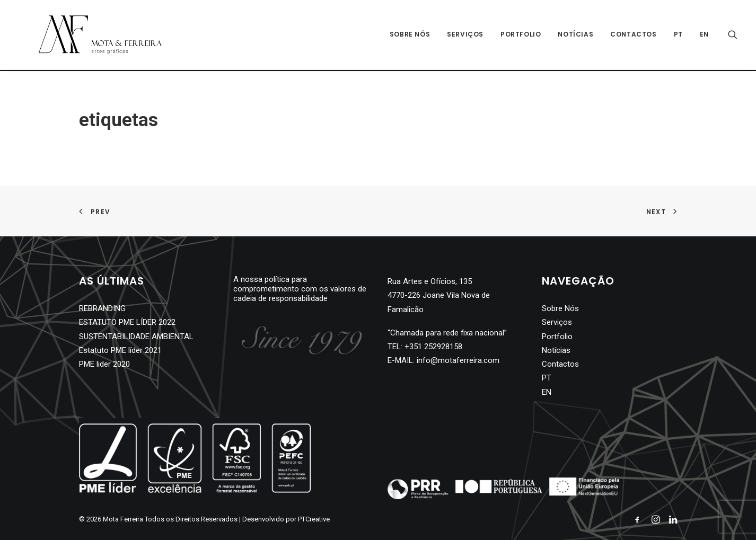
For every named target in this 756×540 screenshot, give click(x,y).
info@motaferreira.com (458, 360)
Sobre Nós (410, 35)
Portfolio (521, 35)
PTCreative (314, 519)
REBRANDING (102, 308)
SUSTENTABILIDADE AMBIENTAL (136, 337)
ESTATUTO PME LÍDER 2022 (127, 322)
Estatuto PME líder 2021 (120, 350)
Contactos (633, 35)
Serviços (465, 35)
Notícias (575, 35)
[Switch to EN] (701, 36)
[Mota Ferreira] (90, 36)
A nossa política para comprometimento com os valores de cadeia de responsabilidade (300, 289)
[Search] (733, 36)
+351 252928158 (433, 347)
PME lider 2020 (104, 364)
